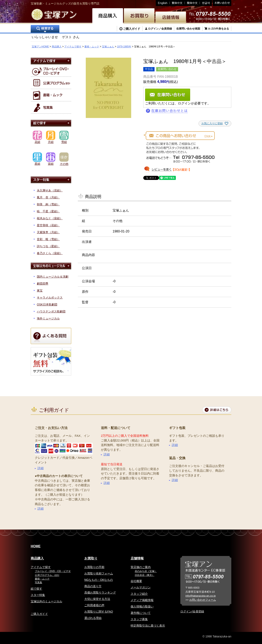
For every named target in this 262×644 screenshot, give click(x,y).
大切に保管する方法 (97, 599)
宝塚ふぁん (108, 47)
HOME (36, 546)
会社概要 (136, 581)
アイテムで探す (73, 47)
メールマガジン (141, 587)
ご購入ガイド (132, 29)
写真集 (38, 582)
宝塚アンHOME (40, 47)
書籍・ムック (92, 47)
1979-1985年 (124, 47)
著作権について (141, 613)
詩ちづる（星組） (48, 246)
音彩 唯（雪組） (48, 239)
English (163, 3)
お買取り (91, 558)
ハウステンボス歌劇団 (51, 311)
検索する (45, 29)
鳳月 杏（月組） (48, 197)
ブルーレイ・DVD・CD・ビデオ (53, 571)
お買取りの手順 (94, 567)
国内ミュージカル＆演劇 (53, 277)
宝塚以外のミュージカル (46, 601)
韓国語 (206, 3)
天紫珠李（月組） (48, 232)
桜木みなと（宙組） (50, 218)
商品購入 (57, 47)
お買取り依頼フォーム (99, 573)
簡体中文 (192, 3)
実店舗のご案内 (141, 567)
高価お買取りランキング (100, 593)
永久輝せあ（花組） (50, 190)
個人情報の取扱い (142, 606)
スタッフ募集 (139, 619)
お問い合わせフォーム (203, 600)
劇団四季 (43, 284)
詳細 (41, 468)
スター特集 (38, 595)
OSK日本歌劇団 (47, 304)
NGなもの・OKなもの (99, 580)
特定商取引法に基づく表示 (148, 626)
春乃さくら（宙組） (50, 253)
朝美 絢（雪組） (48, 204)
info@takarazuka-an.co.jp (201, 596)
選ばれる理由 (93, 618)
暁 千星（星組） (48, 211)
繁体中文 (177, 3)
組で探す (36, 589)
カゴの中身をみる (218, 29)
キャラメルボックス (50, 297)
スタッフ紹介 (139, 594)
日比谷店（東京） (145, 575)
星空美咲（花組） (48, 225)
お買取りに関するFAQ (99, 612)
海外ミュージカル (48, 318)
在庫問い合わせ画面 (188, 29)
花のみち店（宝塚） (146, 571)
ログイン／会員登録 (160, 29)
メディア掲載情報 (142, 600)
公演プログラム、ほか (47, 575)
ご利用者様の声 (94, 605)
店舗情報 (137, 558)
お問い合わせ (222, 3)
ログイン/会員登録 (192, 611)
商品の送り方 (93, 586)
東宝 (40, 291)
